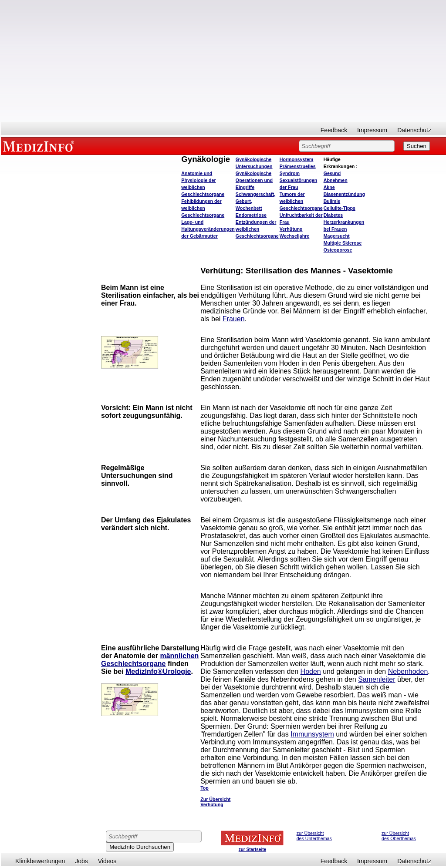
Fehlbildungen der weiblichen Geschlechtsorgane (203, 208)
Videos (107, 861)
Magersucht (337, 236)
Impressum (372, 130)
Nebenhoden (408, 671)
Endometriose (251, 215)
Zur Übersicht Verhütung (215, 802)
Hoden (311, 671)
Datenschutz (414, 130)
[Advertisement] (223, 61)
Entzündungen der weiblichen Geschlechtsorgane (257, 229)
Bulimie (332, 201)
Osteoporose (338, 250)
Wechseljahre (295, 236)
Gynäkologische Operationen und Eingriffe (254, 180)
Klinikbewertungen (40, 861)
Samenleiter (377, 679)
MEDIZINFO (40, 146)
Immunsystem (312, 734)
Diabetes (333, 215)
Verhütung (291, 229)
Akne (329, 187)
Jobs (81, 861)
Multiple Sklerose (343, 243)
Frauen (234, 319)
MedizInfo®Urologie (158, 671)
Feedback (334, 130)
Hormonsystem (297, 159)
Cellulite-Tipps (340, 208)
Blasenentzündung (344, 194)
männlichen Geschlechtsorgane (150, 660)
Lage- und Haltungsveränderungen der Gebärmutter (208, 229)
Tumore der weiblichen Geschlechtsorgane (301, 201)
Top (204, 788)
